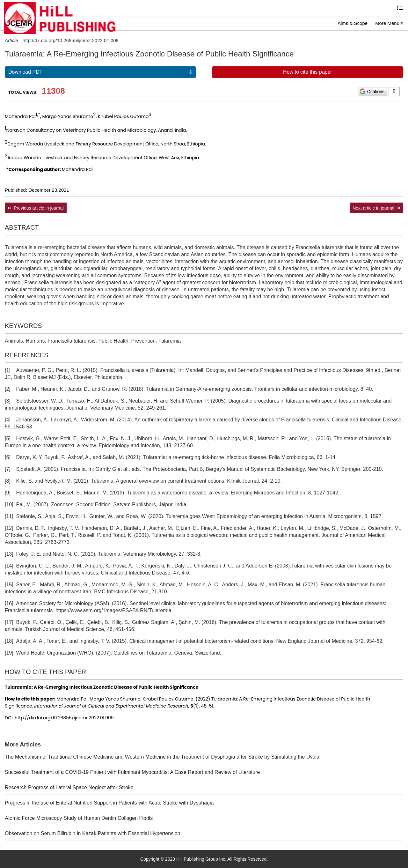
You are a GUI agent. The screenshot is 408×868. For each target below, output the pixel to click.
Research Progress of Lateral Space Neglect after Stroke (69, 787)
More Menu (387, 23)
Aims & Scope (353, 23)
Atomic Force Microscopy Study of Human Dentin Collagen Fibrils (79, 818)
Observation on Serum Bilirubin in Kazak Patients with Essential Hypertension (93, 833)
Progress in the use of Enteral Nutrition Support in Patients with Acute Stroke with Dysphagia (109, 803)
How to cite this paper (308, 72)
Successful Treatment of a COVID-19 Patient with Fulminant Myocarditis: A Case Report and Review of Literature (132, 772)
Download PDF (25, 72)
